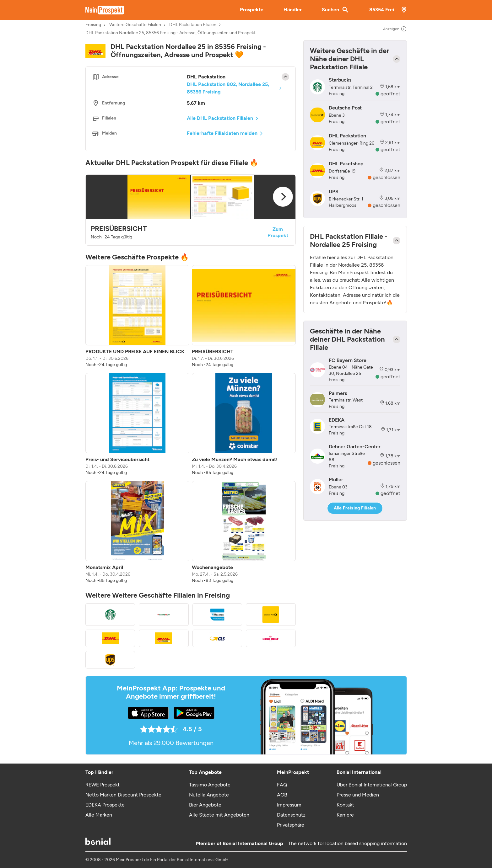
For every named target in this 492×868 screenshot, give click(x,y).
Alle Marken (99, 815)
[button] (191, 210)
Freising (93, 25)
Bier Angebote (205, 805)
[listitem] (137, 317)
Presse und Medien (358, 795)
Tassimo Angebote (210, 785)
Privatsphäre (291, 825)
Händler (293, 10)
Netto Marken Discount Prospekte (123, 795)
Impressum (289, 805)
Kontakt (345, 805)
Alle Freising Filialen (355, 508)
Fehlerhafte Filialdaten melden (222, 133)
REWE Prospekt (103, 785)
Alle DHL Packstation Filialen (220, 118)
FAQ (282, 785)
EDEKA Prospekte (105, 805)
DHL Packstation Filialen (193, 25)
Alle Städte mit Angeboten (219, 815)
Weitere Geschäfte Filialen (135, 25)
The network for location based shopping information (348, 843)
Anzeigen (395, 29)
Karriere (345, 815)
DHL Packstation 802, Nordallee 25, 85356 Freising (228, 88)
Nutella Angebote (209, 795)
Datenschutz (291, 815)
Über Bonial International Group (372, 785)
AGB (282, 795)
